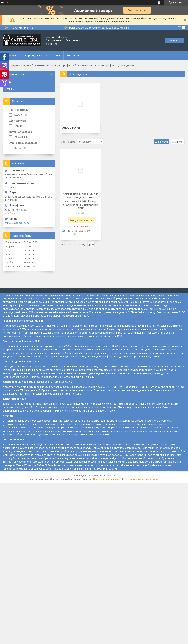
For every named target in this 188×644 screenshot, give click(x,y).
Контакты (73, 55)
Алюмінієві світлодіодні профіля (52, 65)
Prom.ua (111, 476)
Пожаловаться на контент (107, 479)
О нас (57, 55)
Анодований (71, 128)
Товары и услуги (32, 55)
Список (179, 142)
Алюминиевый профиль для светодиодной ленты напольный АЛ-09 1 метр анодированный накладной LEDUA (81, 201)
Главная (11, 55)
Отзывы (10, 89)
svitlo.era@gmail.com (17, 223)
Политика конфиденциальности (141, 479)
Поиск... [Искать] (175, 40)
